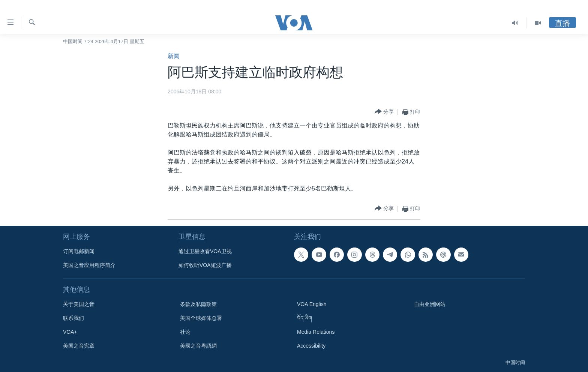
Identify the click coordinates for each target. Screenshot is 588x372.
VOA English (312, 304)
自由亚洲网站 (430, 304)
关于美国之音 (79, 304)
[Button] (384, 112)
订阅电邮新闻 (79, 251)
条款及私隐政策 (198, 304)
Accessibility (311, 346)
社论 (185, 332)
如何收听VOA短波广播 (205, 265)
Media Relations (316, 332)
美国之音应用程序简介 (89, 265)
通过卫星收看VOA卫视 (205, 251)
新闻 (174, 56)
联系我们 (73, 318)
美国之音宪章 (79, 346)
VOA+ (70, 332)
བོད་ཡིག (304, 318)
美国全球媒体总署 (201, 318)
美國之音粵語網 (198, 346)
